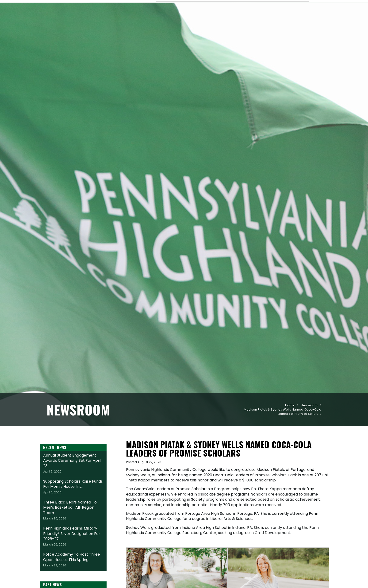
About (303, 21)
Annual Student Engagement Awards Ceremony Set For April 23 (73, 490)
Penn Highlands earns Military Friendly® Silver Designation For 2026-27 (73, 563)
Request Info (62, 6)
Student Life (226, 21)
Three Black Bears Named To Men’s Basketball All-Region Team (73, 537)
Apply (88, 6)
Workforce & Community (268, 21)
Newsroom (309, 432)
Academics (197, 21)
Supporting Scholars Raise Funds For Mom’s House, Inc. (73, 513)
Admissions (169, 21)
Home (290, 432)
